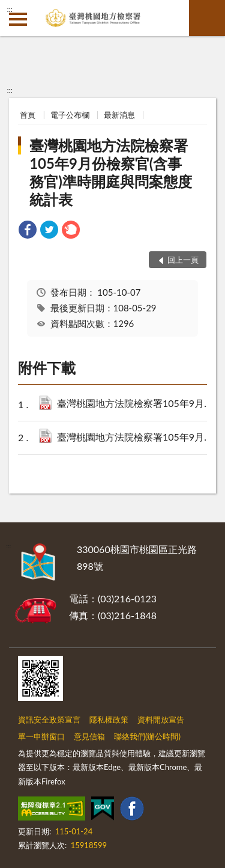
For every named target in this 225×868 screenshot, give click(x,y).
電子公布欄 (70, 115)
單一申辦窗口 (41, 736)
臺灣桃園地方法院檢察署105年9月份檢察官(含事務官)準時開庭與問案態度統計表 (111, 172)
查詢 (207, 18)
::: (10, 9)
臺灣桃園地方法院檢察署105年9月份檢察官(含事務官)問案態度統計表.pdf (137, 438)
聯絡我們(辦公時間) (147, 736)
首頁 (28, 115)
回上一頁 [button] (183, 260)
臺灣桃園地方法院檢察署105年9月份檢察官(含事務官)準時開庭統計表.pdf (137, 404)
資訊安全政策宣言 (49, 720)
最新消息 (119, 115)
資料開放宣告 (161, 720)
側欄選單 (18, 19)
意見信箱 (89, 736)
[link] (28, 231)
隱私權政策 (109, 720)
